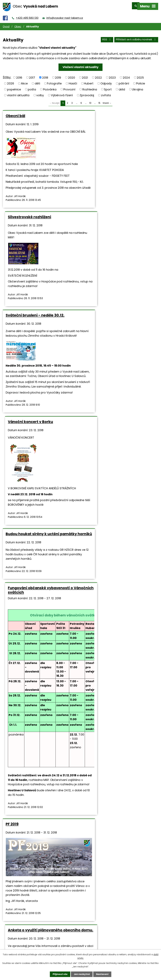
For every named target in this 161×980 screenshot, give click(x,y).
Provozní (69, 87)
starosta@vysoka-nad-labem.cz (108, 644)
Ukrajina (137, 87)
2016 (19, 75)
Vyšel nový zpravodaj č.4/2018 (33, 697)
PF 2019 (12, 594)
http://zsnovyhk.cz (45, 863)
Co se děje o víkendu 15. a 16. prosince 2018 (119, 699)
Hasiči (73, 81)
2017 (32, 75)
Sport (108, 87)
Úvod (6, 24)
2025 (140, 75)
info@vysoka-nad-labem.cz (65, 16)
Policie (141, 81)
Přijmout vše (60, 974)
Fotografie (54, 81)
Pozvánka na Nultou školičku (32, 777)
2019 (58, 75)
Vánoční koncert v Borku (107, 233)
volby (40, 93)
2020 (72, 75)
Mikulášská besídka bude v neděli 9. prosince (117, 779)
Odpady (106, 81)
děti (37, 81)
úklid (122, 87)
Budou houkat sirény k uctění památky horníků (32, 355)
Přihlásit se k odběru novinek (136, 38)
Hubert (89, 81)
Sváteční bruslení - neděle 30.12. (35, 233)
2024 (126, 75)
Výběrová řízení (62, 93)
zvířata (106, 93)
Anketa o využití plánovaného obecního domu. (112, 596)
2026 (11, 81)
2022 (98, 75)
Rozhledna (90, 87)
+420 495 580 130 (27, 16)
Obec (18, 24)
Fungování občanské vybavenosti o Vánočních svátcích (117, 355)
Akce (24, 81)
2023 (112, 75)
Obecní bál (15, 114)
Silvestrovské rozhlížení (106, 114)
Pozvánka (50, 87)
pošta (32, 87)
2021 (85, 75)
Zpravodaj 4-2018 (114, 625)
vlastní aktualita (18, 93)
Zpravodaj (87, 93)
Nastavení (103, 974)
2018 (45, 75)
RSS (107, 38)
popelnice (14, 87)
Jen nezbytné (82, 974)
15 (99, 101)
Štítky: (7, 75)
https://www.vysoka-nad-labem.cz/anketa (115, 635)
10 (90, 101)
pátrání (124, 81)
